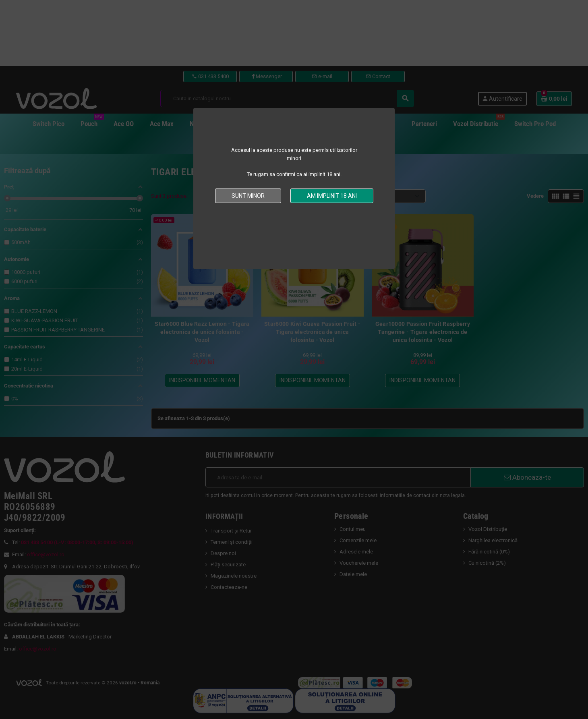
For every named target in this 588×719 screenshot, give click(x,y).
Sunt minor (248, 196)
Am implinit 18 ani (332, 196)
